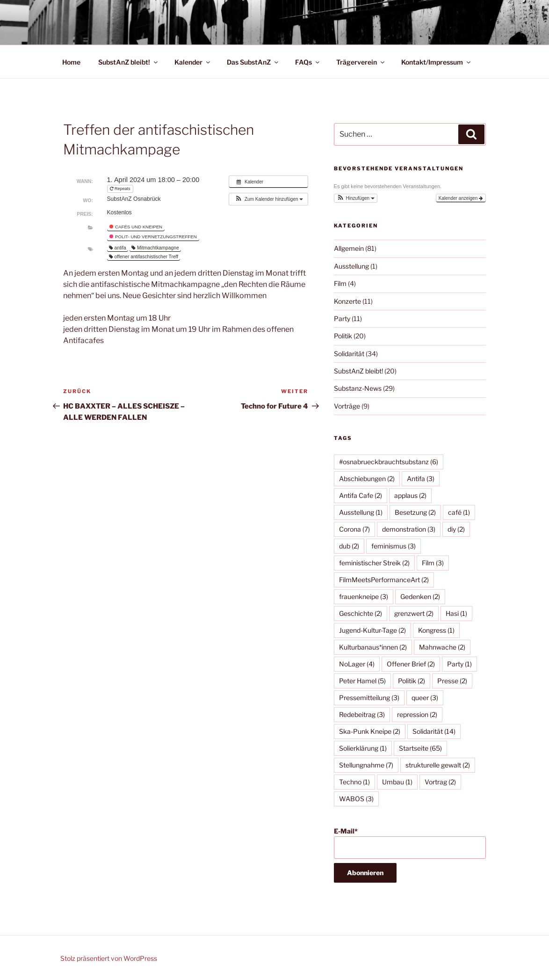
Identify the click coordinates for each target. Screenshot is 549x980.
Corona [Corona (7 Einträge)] (354, 529)
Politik (343, 336)
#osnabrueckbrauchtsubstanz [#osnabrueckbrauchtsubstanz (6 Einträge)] (389, 462)
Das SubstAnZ (253, 62)
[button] (268, 199)
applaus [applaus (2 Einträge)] (410, 495)
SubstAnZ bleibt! (129, 62)
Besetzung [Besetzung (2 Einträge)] (415, 512)
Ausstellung (351, 266)
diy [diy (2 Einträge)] (456, 529)
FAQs (308, 62)
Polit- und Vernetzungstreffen (153, 237)
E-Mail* (410, 843)
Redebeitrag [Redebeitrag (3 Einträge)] (362, 714)
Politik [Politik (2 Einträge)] (412, 681)
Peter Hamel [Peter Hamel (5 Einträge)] (362, 681)
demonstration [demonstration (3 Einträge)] (409, 529)
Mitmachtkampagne (155, 248)
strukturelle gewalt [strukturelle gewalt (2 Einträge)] (438, 765)
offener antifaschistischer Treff (144, 257)
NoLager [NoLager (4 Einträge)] (357, 664)
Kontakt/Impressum (437, 62)
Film (340, 283)
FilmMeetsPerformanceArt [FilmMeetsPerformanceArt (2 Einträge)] (384, 580)
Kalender (193, 62)
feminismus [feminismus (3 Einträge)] (394, 546)
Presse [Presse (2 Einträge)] (452, 681)
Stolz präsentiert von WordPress (109, 958)
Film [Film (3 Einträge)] (433, 563)
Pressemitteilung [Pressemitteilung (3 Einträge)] (369, 698)
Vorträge (347, 406)
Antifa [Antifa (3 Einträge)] (421, 479)
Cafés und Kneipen (136, 227)
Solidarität (349, 354)
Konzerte (347, 301)
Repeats (121, 189)
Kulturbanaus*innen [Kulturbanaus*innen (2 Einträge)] (373, 647)
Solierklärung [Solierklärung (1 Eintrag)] (363, 748)
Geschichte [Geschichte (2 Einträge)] (361, 613)
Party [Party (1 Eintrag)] (459, 664)
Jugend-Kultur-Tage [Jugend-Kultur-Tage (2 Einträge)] (372, 630)
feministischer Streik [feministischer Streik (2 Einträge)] (374, 563)
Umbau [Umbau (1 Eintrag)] (397, 782)
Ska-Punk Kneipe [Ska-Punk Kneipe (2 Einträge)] (370, 731)
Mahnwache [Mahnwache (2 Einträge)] (442, 647)
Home (71, 62)
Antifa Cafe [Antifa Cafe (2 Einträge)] (361, 495)
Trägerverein (361, 62)
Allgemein (349, 248)
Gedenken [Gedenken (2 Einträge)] (420, 596)
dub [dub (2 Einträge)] (349, 546)
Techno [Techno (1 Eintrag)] (354, 782)
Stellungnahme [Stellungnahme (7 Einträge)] (366, 765)
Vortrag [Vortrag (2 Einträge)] (440, 782)
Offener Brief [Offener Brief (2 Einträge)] (411, 664)
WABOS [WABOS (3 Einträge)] (356, 799)
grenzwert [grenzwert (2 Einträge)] (414, 613)
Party (342, 318)
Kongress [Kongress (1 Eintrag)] (436, 630)
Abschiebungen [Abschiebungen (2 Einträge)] (367, 479)
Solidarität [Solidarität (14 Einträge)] (434, 731)
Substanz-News (358, 388)
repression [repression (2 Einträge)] (417, 714)
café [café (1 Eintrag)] (459, 512)
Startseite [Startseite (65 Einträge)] (420, 748)
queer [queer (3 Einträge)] (425, 698)
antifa (118, 248)
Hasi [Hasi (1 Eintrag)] (456, 613)
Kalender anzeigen (461, 198)
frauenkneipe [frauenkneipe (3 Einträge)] (364, 596)
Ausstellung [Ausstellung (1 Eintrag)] (361, 512)
